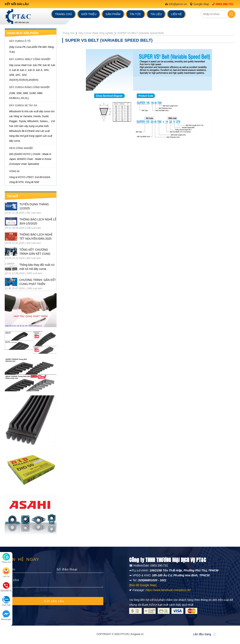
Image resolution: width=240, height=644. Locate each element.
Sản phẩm (113, 14)
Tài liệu (156, 14)
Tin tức (135, 14)
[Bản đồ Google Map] (143, 585)
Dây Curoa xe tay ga (23, 105)
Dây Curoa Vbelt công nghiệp (30, 59)
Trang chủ (63, 14)
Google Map (201, 4)
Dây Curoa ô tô (20, 41)
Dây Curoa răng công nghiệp (29, 87)
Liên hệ (176, 14)
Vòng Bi (14, 171)
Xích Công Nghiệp (21, 148)
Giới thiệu (89, 14)
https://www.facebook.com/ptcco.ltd (168, 590)
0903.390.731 (224, 4)
